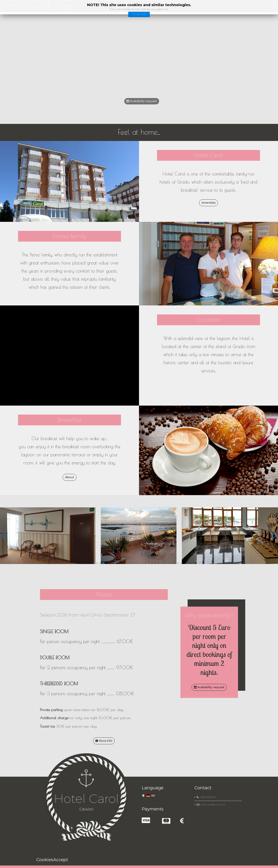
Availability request (142, 101)
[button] (97, 563)
